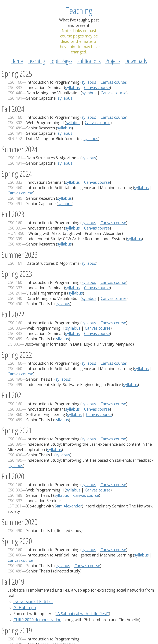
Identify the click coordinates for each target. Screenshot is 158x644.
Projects (113, 61)
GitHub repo (25, 608)
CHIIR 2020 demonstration (37, 620)
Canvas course (113, 82)
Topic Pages (61, 61)
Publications (89, 61)
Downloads (136, 61)
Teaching (36, 61)
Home (17, 61)
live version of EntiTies (33, 602)
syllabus (89, 82)
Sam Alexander (68, 506)
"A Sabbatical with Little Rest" (82, 614)
